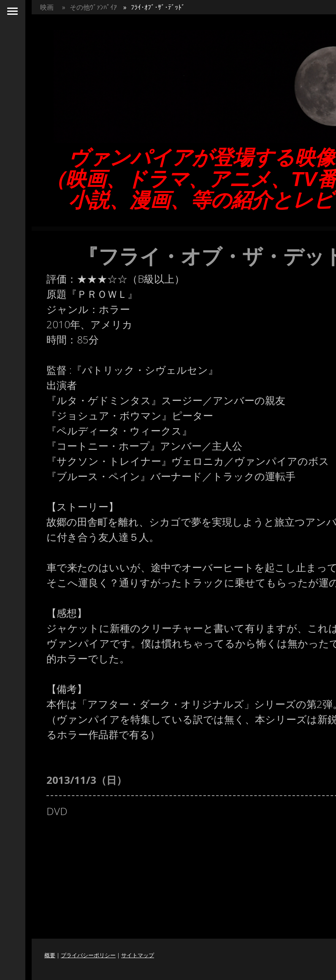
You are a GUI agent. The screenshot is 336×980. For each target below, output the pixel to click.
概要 (50, 955)
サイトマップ (138, 955)
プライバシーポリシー (88, 955)
